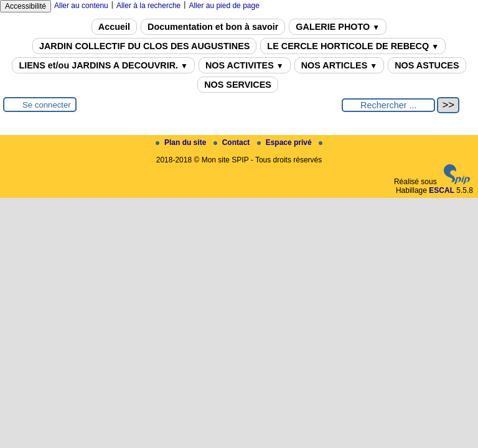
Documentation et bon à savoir (213, 27)
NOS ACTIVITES (245, 65)
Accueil (114, 27)
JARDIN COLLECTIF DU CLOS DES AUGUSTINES (144, 46)
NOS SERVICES (238, 85)
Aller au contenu (81, 6)
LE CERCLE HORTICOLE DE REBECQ (353, 46)
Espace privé (285, 142)
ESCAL (442, 190)
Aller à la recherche (148, 6)
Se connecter (47, 105)
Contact (233, 142)
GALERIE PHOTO (338, 27)
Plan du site (182, 142)
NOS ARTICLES (340, 65)
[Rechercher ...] (388, 105)
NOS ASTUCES (427, 65)
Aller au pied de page (224, 6)
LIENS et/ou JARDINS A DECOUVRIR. (103, 65)
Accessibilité (26, 6)
